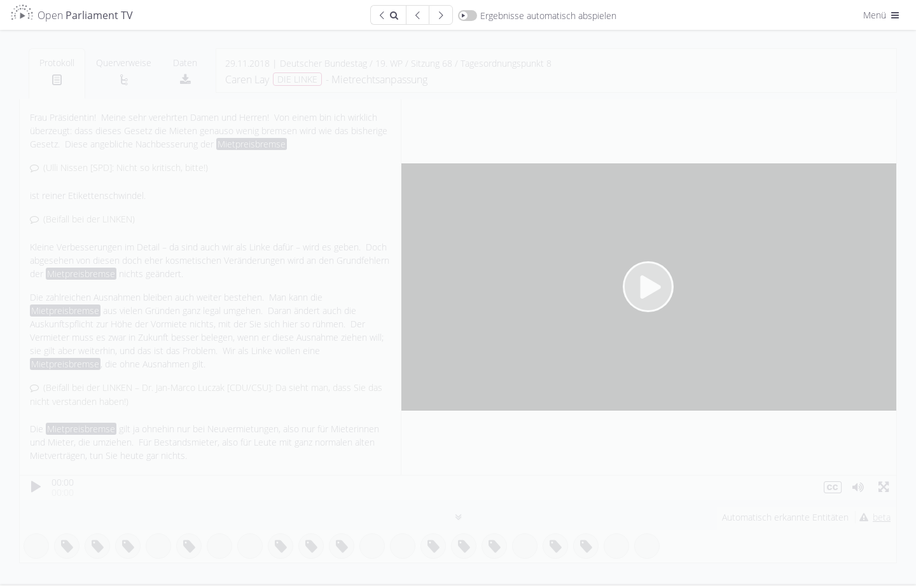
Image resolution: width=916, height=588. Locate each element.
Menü (882, 15)
